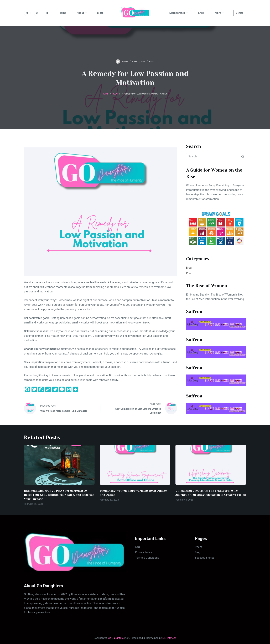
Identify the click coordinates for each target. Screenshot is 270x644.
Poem (190, 273)
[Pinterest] (37, 13)
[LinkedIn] (27, 13)
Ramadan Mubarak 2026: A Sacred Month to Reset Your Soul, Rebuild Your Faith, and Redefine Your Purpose (59, 495)
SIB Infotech (169, 638)
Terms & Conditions (147, 558)
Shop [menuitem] (201, 13)
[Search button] (243, 157)
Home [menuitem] (63, 13)
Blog (152, 62)
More (102, 13)
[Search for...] (216, 157)
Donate (240, 13)
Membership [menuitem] (179, 13)
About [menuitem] (82, 13)
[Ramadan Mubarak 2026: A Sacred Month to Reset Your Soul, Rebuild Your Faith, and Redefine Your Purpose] (59, 465)
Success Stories (205, 558)
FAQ (137, 547)
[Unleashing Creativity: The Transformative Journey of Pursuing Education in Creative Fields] (211, 465)
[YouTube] (47, 13)
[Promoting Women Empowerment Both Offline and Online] (135, 465)
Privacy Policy (144, 552)
